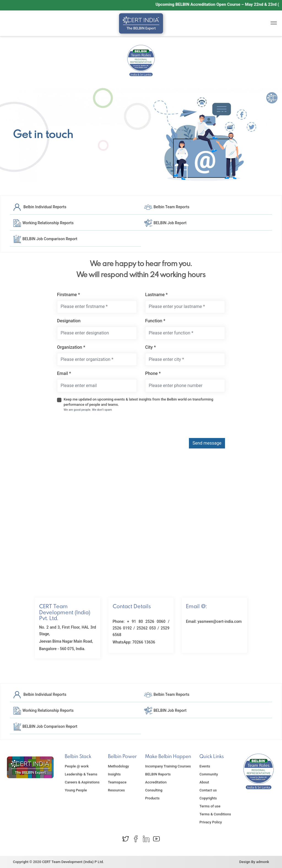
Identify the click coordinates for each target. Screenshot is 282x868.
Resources (116, 790)
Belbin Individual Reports (40, 207)
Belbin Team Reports (167, 207)
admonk (263, 862)
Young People (76, 790)
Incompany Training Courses (168, 766)
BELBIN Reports (158, 774)
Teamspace (117, 782)
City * (151, 347)
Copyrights (208, 798)
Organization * (71, 347)
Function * (155, 321)
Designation (69, 321)
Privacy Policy (211, 822)
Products (152, 798)
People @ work (77, 766)
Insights (114, 774)
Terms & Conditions (215, 814)
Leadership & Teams (81, 774)
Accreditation (156, 782)
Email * (64, 373)
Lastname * (156, 295)
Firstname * (68, 295)
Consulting (154, 790)
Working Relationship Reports (43, 223)
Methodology (118, 766)
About (204, 782)
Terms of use (210, 806)
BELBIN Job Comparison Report (45, 239)
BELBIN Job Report (165, 223)
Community (209, 774)
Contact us (208, 790)
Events (205, 766)
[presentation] (99, 427)
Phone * (153, 373)
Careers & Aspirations (82, 782)
